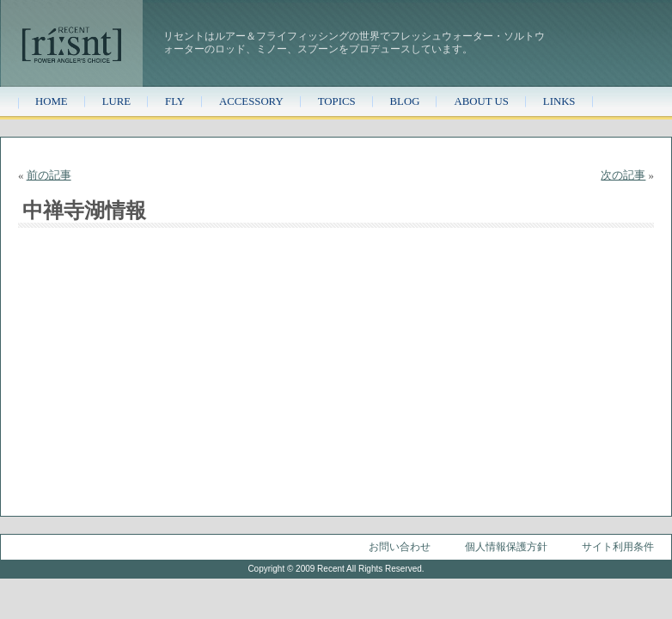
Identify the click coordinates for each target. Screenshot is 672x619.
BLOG (405, 101)
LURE (116, 101)
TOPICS (337, 101)
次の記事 (623, 175)
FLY (175, 101)
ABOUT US (481, 101)
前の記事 (49, 175)
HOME (52, 101)
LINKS (559, 101)
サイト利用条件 (618, 547)
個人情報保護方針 (506, 547)
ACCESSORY (251, 101)
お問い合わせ (400, 547)
